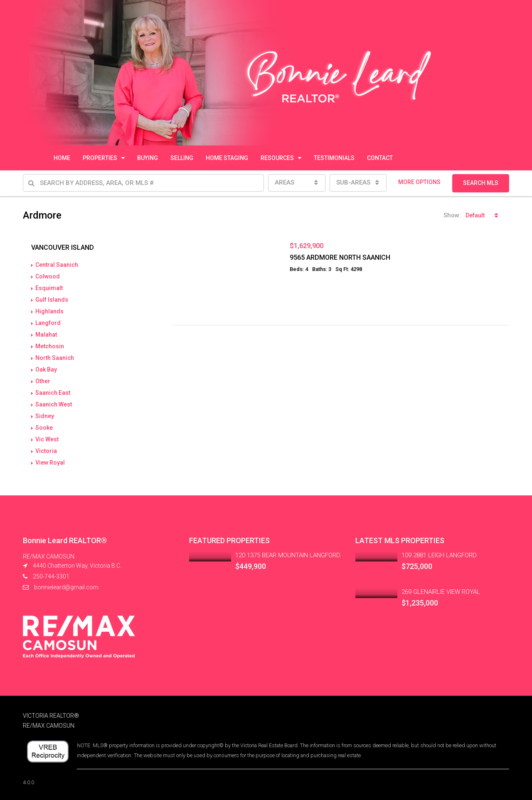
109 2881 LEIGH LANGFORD (439, 555)
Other (43, 381)
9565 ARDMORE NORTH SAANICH (340, 257)
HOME (62, 158)
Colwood (48, 276)
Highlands (49, 311)
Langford (48, 323)
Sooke (44, 428)
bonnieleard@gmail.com (66, 587)
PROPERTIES (100, 158)
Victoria (46, 451)
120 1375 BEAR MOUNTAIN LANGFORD (288, 555)
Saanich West (54, 404)
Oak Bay (46, 369)
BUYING (148, 158)
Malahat (46, 335)
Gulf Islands (52, 300)
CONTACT (380, 158)
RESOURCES (277, 158)
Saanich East (53, 393)
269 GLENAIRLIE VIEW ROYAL (441, 592)
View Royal (50, 463)
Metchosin (50, 346)
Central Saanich (57, 265)
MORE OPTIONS (419, 182)
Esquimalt (49, 288)
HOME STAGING (227, 158)
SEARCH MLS (481, 183)
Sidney (45, 416)
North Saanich (55, 358)
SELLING (182, 158)
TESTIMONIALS (334, 158)
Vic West (47, 439)
